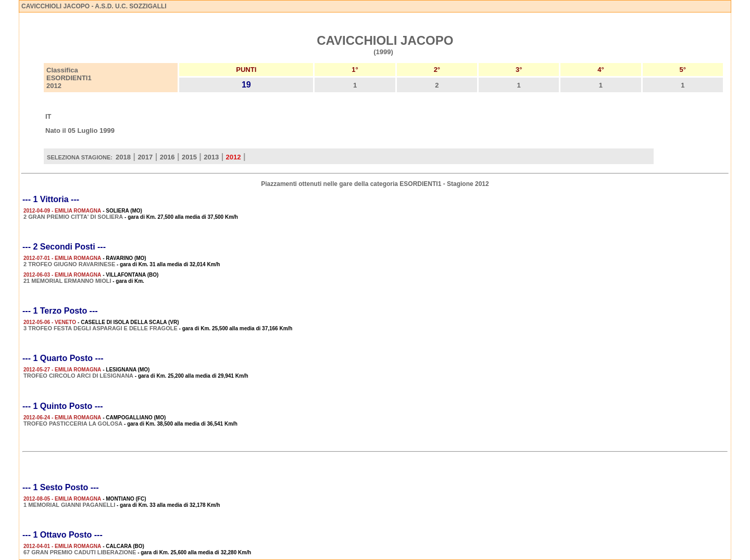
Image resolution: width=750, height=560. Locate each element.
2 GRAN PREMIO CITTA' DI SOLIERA (73, 217)
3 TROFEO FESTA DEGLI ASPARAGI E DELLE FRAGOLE (101, 328)
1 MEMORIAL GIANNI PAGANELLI (69, 505)
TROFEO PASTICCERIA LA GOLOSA (73, 424)
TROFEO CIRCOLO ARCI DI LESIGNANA (78, 376)
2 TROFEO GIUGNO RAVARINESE (69, 264)
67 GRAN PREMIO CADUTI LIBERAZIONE (80, 552)
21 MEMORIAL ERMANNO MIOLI (67, 281)
